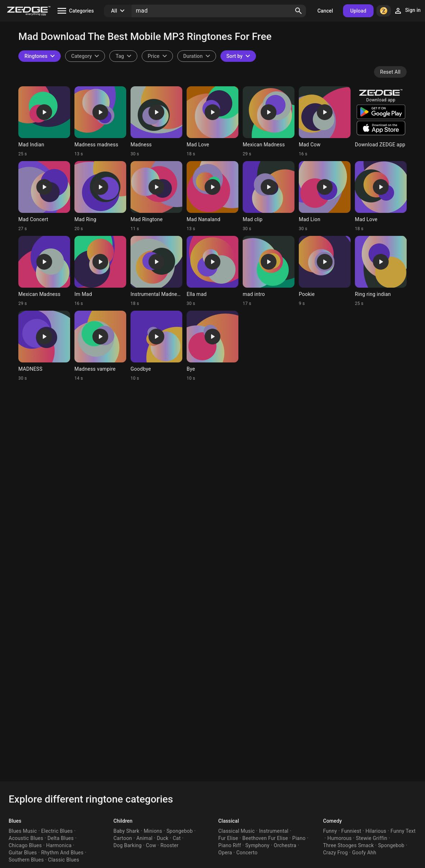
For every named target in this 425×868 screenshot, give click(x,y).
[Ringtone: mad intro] (269, 271)
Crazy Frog (336, 853)
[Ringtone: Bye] (212, 346)
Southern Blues (26, 860)
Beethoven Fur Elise (265, 838)
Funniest (351, 831)
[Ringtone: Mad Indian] (44, 122)
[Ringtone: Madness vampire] (100, 346)
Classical (229, 821)
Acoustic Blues (26, 838)
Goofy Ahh (364, 853)
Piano (299, 838)
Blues (15, 821)
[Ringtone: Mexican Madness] (269, 122)
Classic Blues (64, 860)
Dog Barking (128, 845)
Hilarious (376, 831)
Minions (153, 831)
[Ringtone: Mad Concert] (44, 196)
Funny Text (403, 831)
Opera (225, 853)
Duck (163, 838)
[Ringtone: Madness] (156, 122)
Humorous (339, 838)
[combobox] (123, 56)
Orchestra (285, 845)
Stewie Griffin (372, 838)
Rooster (169, 845)
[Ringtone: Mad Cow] (325, 122)
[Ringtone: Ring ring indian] (381, 271)
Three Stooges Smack (349, 845)
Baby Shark (127, 831)
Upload (358, 11)
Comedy (333, 821)
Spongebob (180, 831)
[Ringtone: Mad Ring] (100, 196)
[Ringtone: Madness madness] (100, 122)
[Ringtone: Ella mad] (212, 271)
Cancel (325, 11)
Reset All (390, 72)
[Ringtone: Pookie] (325, 271)
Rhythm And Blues (63, 853)
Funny (330, 831)
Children (123, 821)
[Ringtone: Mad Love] (212, 122)
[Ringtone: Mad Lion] (325, 196)
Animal (144, 838)
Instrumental (274, 831)
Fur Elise (228, 838)
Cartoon (123, 838)
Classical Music (236, 831)
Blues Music (23, 831)
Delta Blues (61, 838)
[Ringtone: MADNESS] (44, 346)
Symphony (257, 845)
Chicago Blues (25, 845)
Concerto (247, 853)
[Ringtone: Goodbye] (156, 346)
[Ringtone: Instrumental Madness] (156, 271)
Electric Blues (57, 831)
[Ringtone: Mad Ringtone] (156, 196)
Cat (177, 838)
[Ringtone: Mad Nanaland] (212, 196)
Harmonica (59, 845)
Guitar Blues (23, 853)
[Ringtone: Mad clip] (269, 196)
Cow (151, 845)
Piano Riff (230, 845)
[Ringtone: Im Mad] (100, 271)
